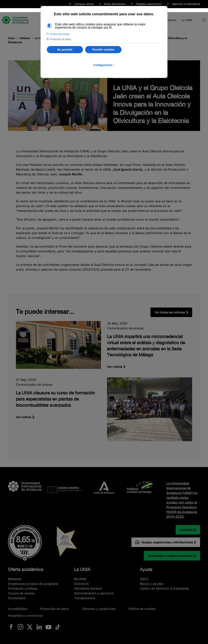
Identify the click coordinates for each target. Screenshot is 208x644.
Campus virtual (81, 4)
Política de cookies (142, 609)
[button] (204, 20)
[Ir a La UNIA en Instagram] (20, 627)
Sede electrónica (112, 4)
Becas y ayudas (152, 584)
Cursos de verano (21, 593)
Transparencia (85, 598)
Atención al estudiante (183, 4)
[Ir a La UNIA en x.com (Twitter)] (30, 627)
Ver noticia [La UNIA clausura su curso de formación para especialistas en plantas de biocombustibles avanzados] (24, 417)
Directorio (81, 584)
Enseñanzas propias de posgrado (33, 584)
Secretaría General (88, 588)
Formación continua (23, 588)
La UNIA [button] (187, 20)
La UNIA (82, 569)
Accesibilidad (18, 609)
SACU (144, 579)
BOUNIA (80, 579)
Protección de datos (54, 609)
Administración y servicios (94, 593)
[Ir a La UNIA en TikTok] (58, 627)
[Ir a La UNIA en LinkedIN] (39, 627)
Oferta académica (26, 569)
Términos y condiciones (99, 609)
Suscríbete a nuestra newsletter (170, 556)
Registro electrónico (145, 4)
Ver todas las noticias (170, 312)
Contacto (186, 530)
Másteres (15, 579)
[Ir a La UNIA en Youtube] (48, 627)
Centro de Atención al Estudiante (164, 588)
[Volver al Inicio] (16, 20)
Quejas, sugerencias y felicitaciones (164, 542)
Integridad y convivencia (25, 615)
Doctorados (17, 598)
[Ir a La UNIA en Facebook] (11, 627)
